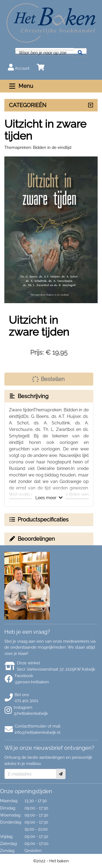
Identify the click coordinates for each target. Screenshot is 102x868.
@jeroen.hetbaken (32, 682)
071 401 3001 (26, 701)
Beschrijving (29, 396)
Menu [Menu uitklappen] (21, 86)
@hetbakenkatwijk (31, 713)
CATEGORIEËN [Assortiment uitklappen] (28, 105)
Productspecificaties (39, 520)
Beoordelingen (32, 539)
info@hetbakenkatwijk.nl (38, 732)
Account (19, 67)
